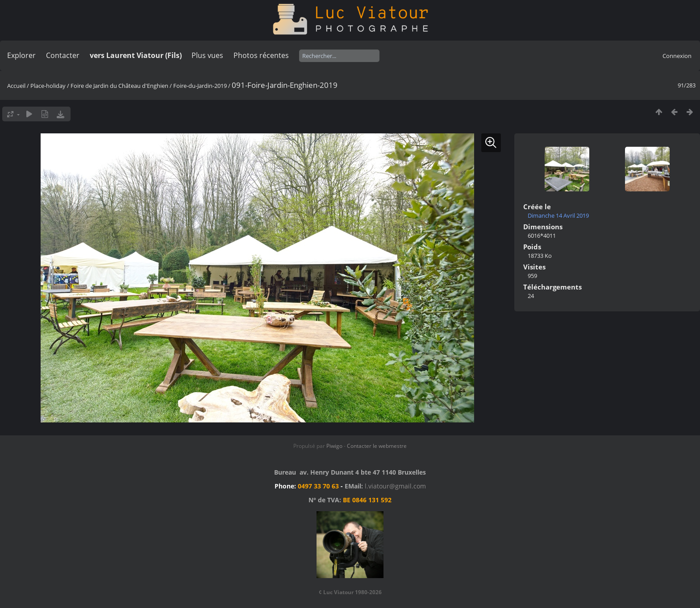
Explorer (21, 55)
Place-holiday (48, 86)
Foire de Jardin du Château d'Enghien (119, 86)
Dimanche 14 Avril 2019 (558, 215)
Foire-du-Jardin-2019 (200, 86)
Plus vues (207, 55)
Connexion (677, 56)
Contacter (63, 55)
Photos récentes (261, 55)
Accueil (16, 86)
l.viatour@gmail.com (395, 486)
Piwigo (334, 446)
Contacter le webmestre (377, 446)
